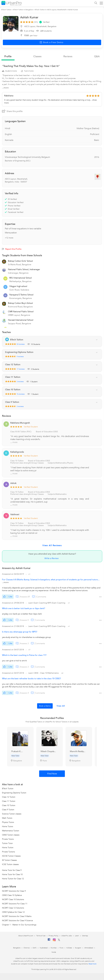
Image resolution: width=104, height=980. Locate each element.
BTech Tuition (8, 789)
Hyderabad (44, 948)
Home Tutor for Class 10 (12, 874)
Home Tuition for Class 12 (13, 879)
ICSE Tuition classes (10, 864)
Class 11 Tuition (9, 801)
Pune (61, 948)
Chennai (27, 948)
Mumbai (54, 948)
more (15, 442)
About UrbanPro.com (26, 936)
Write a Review (52, 558)
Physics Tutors (8, 822)
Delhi (35, 948)
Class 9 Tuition (8, 810)
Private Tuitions (8, 852)
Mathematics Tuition (11, 831)
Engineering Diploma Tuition (14, 793)
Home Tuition (8, 848)
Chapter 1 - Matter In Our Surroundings (19, 925)
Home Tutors (8, 826)
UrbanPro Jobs (67, 936)
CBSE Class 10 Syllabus (12, 895)
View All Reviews (52, 545)
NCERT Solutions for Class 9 (14, 891)
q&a (97, 56)
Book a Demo (45, 706)
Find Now (52, 774)
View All (61, 706)
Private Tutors (8, 839)
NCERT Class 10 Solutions (13, 899)
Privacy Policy (53, 936)
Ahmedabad (89, 948)
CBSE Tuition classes (11, 835)
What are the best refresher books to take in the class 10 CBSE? (31, 679)
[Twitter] (59, 940)
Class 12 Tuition (9, 797)
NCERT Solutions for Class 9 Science (17, 921)
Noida (54, 952)
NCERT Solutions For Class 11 (15, 904)
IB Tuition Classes (9, 860)
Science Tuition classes (12, 814)
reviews (68, 56)
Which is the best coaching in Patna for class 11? (24, 655)
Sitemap (85, 936)
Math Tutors (7, 818)
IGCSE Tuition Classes (11, 856)
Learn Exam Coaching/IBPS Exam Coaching (47, 603)
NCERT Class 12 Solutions (13, 908)
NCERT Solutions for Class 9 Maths (17, 916)
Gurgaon (78, 948)
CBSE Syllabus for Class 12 (13, 912)
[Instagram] (54, 941)
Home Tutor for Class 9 (12, 870)
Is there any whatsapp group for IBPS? (20, 632)
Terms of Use (41, 936)
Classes (37, 56)
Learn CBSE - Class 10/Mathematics (44, 673)
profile (8, 56)
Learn (77, 936)
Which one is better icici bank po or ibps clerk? (24, 608)
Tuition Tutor (7, 843)
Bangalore (17, 948)
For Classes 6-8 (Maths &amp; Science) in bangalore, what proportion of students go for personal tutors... (51, 580)
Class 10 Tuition (17, 523)
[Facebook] (49, 941)
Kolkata (69, 948)
